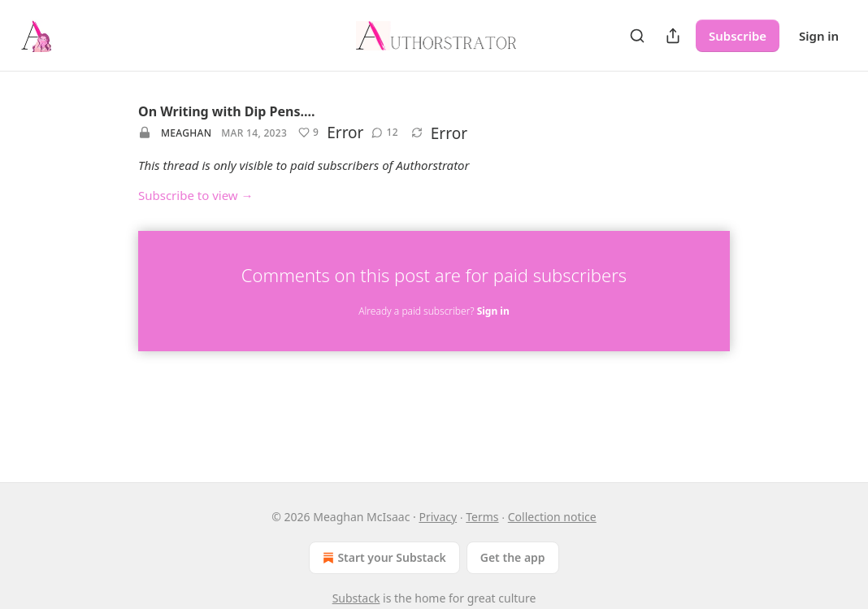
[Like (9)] (308, 133)
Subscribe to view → (196, 195)
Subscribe (738, 36)
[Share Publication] (673, 36)
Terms (482, 517)
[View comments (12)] (384, 133)
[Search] (637, 36)
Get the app (513, 557)
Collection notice (552, 517)
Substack (356, 598)
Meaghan (186, 133)
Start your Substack (382, 558)
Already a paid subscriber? (434, 311)
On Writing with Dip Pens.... (227, 111)
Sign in (819, 36)
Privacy (438, 517)
